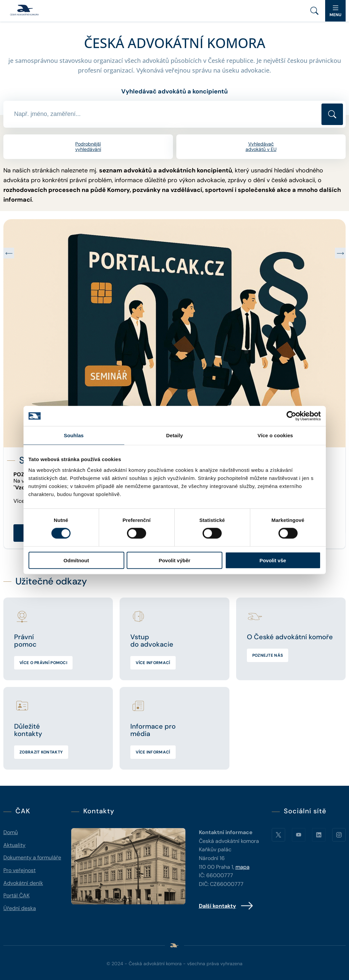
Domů (11, 832)
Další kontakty (226, 906)
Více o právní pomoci (43, 663)
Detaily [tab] (175, 435)
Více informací (153, 663)
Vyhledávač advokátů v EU (261, 147)
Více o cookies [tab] (275, 435)
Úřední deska (20, 908)
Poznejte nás (268, 655)
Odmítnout (76, 560)
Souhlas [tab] (74, 435)
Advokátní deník (23, 883)
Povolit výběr (174, 560)
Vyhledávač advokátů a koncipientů (174, 91)
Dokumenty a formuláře (32, 857)
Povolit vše (273, 560)
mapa (243, 867)
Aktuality (14, 845)
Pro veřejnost (19, 870)
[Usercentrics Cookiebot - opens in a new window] (291, 416)
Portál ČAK (16, 895)
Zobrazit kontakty (41, 752)
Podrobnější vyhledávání (88, 147)
